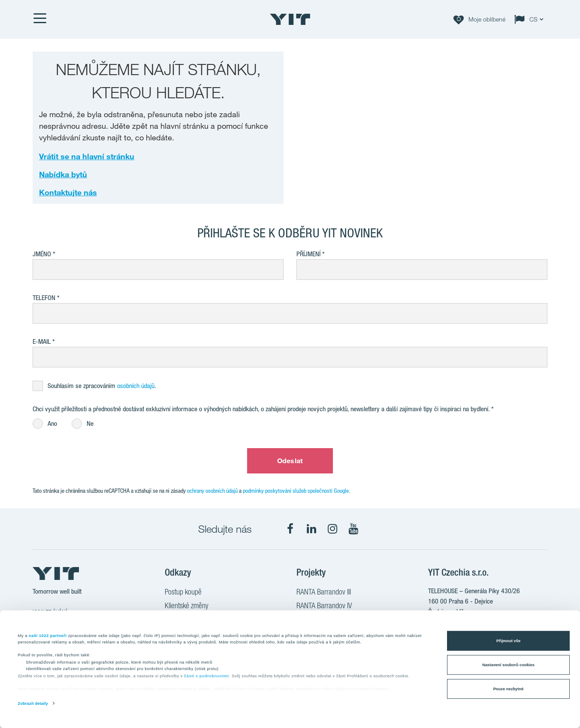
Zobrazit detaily (33, 704)
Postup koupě (183, 593)
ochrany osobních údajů (212, 491)
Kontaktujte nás (68, 192)
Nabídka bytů (63, 174)
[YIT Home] (290, 19)
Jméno (42, 254)
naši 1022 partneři (48, 635)
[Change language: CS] (531, 19)
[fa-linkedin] (311, 529)
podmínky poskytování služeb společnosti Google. (296, 491)
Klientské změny (187, 607)
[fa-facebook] (290, 529)
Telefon (44, 298)
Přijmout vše (508, 641)
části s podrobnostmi (207, 676)
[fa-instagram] (332, 529)
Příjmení (308, 254)
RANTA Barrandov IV (324, 607)
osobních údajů (136, 386)
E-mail (42, 341)
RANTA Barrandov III (324, 593)
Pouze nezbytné (509, 689)
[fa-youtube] (353, 529)
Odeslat (290, 461)
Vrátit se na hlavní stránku (87, 156)
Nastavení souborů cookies (508, 665)
